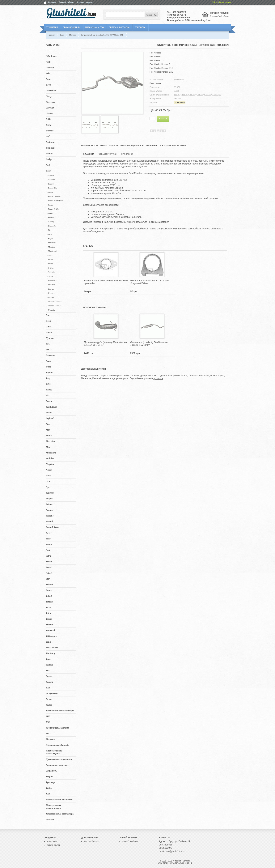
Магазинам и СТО (94, 27)
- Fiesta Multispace (55, 201)
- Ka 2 (49, 234)
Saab (48, 539)
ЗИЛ (48, 716)
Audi (48, 62)
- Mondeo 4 (52, 251)
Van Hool (50, 630)
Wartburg (50, 653)
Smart (49, 567)
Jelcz (48, 384)
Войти (215, 2)
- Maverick (51, 243)
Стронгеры (52, 771)
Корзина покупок (85, 2)
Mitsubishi (51, 453)
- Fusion (50, 217)
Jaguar (49, 372)
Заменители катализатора (60, 711)
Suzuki (49, 590)
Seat (48, 550)
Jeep (48, 378)
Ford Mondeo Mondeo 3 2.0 (161, 72)
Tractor (49, 625)
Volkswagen (51, 636)
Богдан (49, 682)
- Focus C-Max (53, 209)
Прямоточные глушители (59, 759)
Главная (52, 2)
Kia (47, 395)
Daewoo (50, 131)
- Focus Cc (51, 213)
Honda (49, 332)
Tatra (48, 613)
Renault (50, 521)
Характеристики (107, 154)
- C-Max (50, 175)
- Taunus (50, 289)
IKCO (49, 350)
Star (48, 579)
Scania (49, 544)
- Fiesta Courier (54, 196)
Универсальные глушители (59, 799)
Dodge (49, 159)
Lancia (49, 401)
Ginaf (49, 327)
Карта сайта (53, 845)
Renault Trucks (53, 527)
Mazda (49, 436)
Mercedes (50, 441)
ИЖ (48, 722)
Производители (72, 27)
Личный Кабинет (130, 841)
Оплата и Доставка (119, 27)
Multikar (50, 458)
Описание (89, 154)
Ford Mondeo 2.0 (157, 57)
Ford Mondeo (155, 53)
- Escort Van (52, 188)
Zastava (50, 665)
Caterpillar (51, 91)
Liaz (48, 424)
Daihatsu (50, 142)
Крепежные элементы (57, 728)
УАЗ (48, 794)
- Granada (51, 226)
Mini (48, 447)
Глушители (52, 27)
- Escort (50, 184)
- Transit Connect (54, 301)
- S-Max (50, 268)
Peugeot (50, 493)
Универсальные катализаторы (54, 807)
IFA (48, 344)
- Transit (50, 297)
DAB (48, 119)
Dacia (49, 125)
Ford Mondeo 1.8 (157, 60)
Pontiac (49, 510)
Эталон (50, 819)
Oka (48, 481)
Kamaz (49, 390)
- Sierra (50, 276)
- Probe (50, 259)
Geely (49, 321)
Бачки (49, 676)
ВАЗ (48, 688)
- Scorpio (51, 272)
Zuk (48, 670)
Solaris (49, 573)
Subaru (49, 585)
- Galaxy (50, 222)
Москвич (50, 739)
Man (48, 430)
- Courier (51, 180)
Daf (48, 136)
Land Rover (51, 407)
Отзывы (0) (127, 154)
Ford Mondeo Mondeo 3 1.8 (161, 68)
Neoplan (50, 464)
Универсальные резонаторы (60, 814)
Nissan (49, 470)
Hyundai (50, 338)
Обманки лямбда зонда (57, 745)
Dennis (49, 154)
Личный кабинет (66, 2)
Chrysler (50, 108)
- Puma (50, 264)
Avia (48, 73)
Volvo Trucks (52, 648)
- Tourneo (51, 293)
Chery (49, 96)
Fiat (48, 165)
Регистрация (225, 2)
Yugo (48, 659)
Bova (48, 85)
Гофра (49, 705)
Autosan (50, 68)
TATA (49, 607)
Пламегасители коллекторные (54, 752)
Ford (48, 171)
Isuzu (48, 361)
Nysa (48, 476)
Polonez (50, 504)
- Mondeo (51, 247)
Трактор (50, 782)
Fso (48, 315)
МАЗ (48, 734)
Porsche (50, 516)
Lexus (49, 413)
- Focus (50, 205)
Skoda (49, 562)
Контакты (140, 27)
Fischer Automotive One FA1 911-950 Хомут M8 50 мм (149, 282)
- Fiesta (50, 192)
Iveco (48, 367)
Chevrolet (50, 102)
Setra (48, 556)
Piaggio (49, 499)
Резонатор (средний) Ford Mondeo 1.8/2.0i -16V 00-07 (149, 344)
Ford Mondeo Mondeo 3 (160, 64)
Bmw (48, 79)
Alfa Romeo (51, 56)
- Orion (50, 255)
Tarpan (49, 602)
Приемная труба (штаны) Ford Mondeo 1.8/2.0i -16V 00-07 (105, 344)
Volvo (48, 642)
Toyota (49, 619)
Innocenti (50, 355)
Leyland (50, 418)
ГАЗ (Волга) (52, 693)
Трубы (49, 788)
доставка (158, 378)
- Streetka (51, 280)
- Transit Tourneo (54, 306)
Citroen (49, 113)
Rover (49, 533)
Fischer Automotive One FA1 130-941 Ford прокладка (106, 282)
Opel (48, 487)
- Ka (49, 230)
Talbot (49, 596)
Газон (49, 699)
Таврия (49, 777)
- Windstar (51, 310)
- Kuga (50, 238)
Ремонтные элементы (57, 765)
